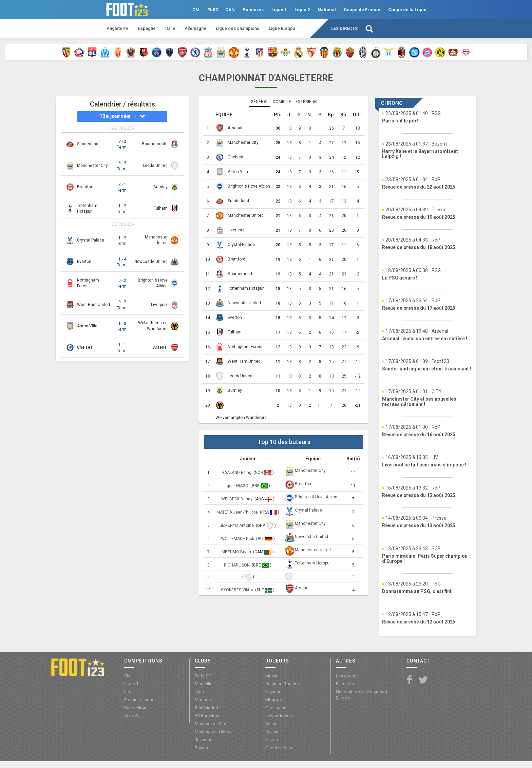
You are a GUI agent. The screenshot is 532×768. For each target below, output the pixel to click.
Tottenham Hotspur (246, 288)
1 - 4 (122, 262)
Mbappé (274, 700)
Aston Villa (87, 326)
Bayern (201, 748)
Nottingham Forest (245, 347)
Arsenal (160, 347)
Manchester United (246, 215)
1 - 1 (122, 348)
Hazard (272, 740)
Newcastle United (151, 262)
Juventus (204, 740)
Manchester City (92, 166)
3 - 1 (122, 188)
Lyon (199, 692)
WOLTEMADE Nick (238, 539)
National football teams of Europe (362, 695)
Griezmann (276, 708)
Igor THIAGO (237, 486)
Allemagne (195, 28)
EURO (213, 10)
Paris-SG (203, 676)
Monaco (203, 700)
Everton (84, 262)
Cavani (272, 732)
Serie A (131, 716)
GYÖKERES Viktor (237, 590)
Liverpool (159, 305)
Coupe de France (362, 10)
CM (196, 10)
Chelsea (85, 347)
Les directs (344, 28)
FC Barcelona (208, 716)
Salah (271, 724)
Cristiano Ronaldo (283, 684)
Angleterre (118, 28)
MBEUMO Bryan (237, 552)
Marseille (204, 684)
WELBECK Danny (237, 499)
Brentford (86, 187)
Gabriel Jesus (279, 748)
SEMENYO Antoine (237, 525)
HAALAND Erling (237, 473)
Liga (128, 692)
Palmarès (253, 10)
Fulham (161, 208)
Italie (170, 28)
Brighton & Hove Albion (249, 186)
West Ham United (93, 305)
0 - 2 (122, 284)
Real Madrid (206, 708)
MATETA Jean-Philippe (238, 512)
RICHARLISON (237, 565)
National (327, 10)
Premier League (139, 700)
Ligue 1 (279, 10)
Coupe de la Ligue (407, 10)
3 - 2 (122, 145)
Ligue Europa (282, 28)
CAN (230, 10)
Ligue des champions (237, 28)
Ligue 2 (302, 10)
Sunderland (88, 144)
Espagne (147, 28)
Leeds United (155, 166)
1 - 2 (122, 209)
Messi (271, 676)
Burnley (160, 187)
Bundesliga (135, 708)
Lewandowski (279, 716)
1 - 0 (122, 327)
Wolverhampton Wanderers (241, 418)
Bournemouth (155, 144)
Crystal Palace (91, 240)
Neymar (273, 692)
